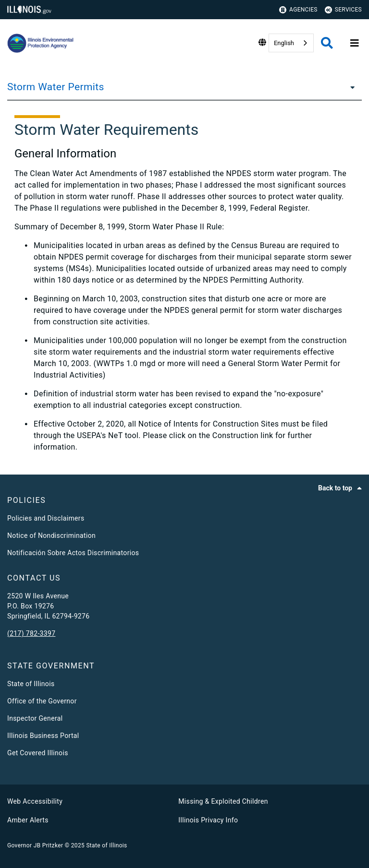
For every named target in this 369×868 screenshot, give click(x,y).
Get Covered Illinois (38, 753)
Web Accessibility (35, 801)
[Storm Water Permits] (350, 87)
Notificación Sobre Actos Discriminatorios (73, 553)
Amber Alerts (28, 820)
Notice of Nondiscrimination (51, 535)
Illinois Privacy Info (208, 820)
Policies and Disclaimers (46, 518)
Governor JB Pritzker (35, 845)
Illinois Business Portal (43, 736)
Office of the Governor (42, 701)
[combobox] (291, 43)
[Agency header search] (327, 43)
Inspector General (35, 718)
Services (343, 10)
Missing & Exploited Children (223, 801)
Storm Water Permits (56, 87)
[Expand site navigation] (355, 43)
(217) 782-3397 (31, 633)
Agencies (298, 10)
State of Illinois (31, 684)
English (284, 43)
